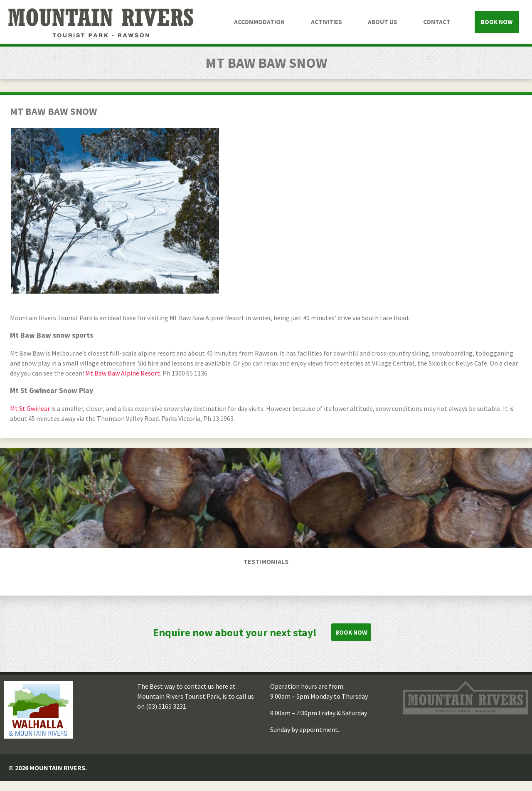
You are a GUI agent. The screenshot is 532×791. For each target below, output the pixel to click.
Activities (326, 22)
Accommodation (259, 22)
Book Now (497, 22)
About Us (383, 22)
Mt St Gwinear (30, 408)
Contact (437, 22)
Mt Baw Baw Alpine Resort (123, 373)
